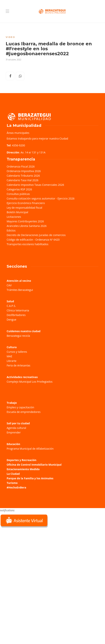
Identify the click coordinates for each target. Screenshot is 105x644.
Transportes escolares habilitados (27, 244)
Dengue (12, 320)
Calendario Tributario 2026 (23, 176)
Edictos (11, 230)
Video (10, 37)
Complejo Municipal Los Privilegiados (30, 382)
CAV (9, 285)
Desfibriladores (16, 315)
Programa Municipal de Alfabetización (30, 449)
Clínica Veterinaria (18, 310)
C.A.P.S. (11, 306)
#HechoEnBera (16, 487)
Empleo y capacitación (20, 407)
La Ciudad (13, 474)
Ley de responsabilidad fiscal (24, 208)
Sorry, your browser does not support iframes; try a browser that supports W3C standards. (29, 555)
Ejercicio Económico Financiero (26, 203)
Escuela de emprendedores (24, 412)
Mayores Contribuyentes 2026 (25, 221)
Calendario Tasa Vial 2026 (23, 180)
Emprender (14, 432)
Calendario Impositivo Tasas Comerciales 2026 (35, 185)
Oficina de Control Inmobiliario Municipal (34, 465)
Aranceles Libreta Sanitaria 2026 (27, 226)
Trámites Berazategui (20, 290)
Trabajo (12, 403)
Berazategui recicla (18, 336)
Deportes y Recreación (21, 460)
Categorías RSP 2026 (19, 189)
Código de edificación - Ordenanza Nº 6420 (33, 240)
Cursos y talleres (17, 352)
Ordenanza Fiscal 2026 (21, 166)
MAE (9, 356)
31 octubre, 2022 (14, 60)
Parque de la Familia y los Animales (30, 478)
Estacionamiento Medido (23, 469)
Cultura (12, 347)
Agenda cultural (16, 428)
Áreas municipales (18, 133)
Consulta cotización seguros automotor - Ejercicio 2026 (41, 198)
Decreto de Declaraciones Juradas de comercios (36, 235)
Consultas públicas (18, 194)
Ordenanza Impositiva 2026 (24, 171)
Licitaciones (14, 217)
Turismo (12, 483)
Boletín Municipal (17, 212)
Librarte (12, 361)
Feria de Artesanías (18, 365)
